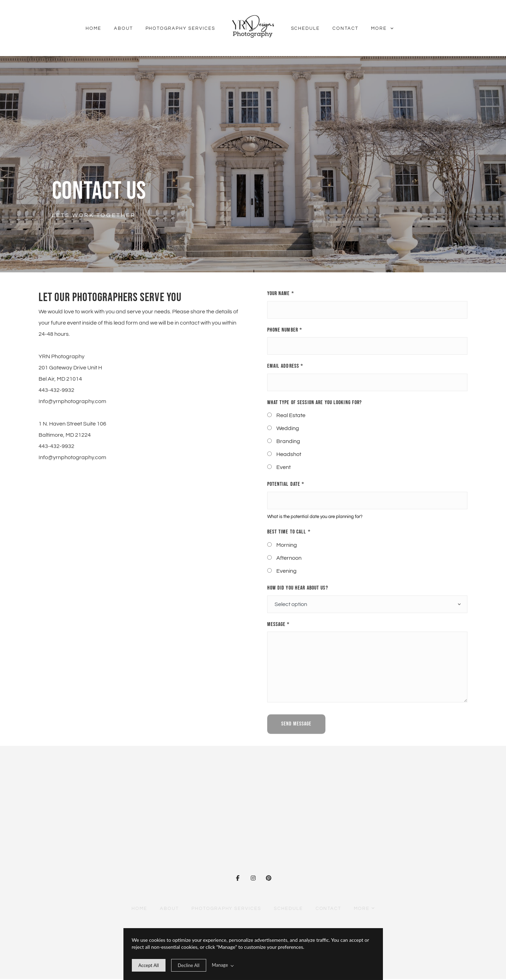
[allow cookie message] (149, 965)
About (123, 28)
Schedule (306, 28)
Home (93, 28)
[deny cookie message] (189, 965)
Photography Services (180, 28)
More (382, 28)
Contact (345, 28)
